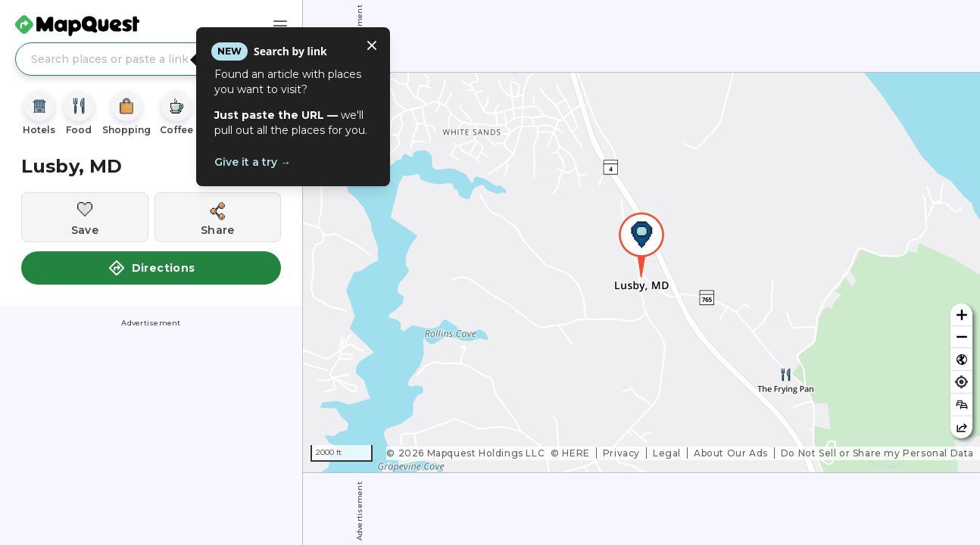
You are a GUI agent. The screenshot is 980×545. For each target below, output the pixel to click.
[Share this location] (218, 217)
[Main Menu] (280, 26)
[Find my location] (961, 382)
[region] (641, 272)
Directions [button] (151, 268)
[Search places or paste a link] (151, 59)
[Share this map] (961, 427)
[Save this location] (85, 217)
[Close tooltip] (372, 45)
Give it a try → (253, 162)
